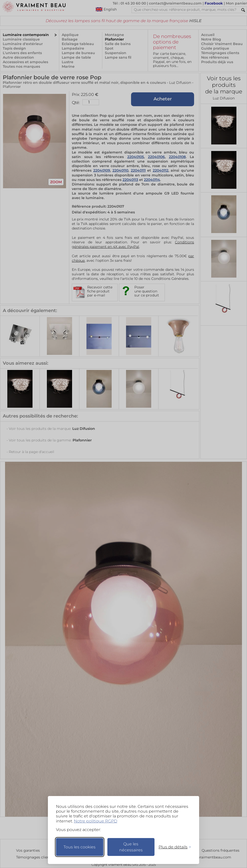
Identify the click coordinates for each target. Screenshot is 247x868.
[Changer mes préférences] (172, 847)
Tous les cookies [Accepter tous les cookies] (80, 847)
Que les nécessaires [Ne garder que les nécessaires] (131, 847)
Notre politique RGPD (96, 821)
